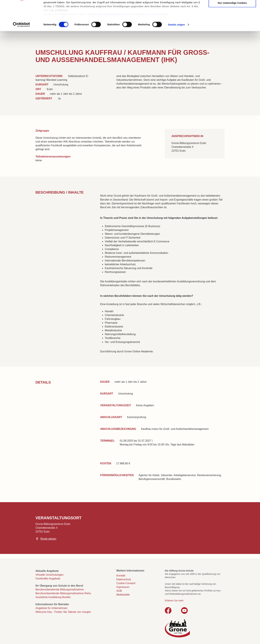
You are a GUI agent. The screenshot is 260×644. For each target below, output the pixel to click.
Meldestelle (123, 595)
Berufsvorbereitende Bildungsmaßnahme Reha (63, 593)
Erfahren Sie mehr (174, 601)
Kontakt (121, 576)
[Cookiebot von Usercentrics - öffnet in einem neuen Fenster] (21, 50)
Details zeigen (176, 50)
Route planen (48, 539)
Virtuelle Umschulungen (49, 575)
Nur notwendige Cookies (232, 29)
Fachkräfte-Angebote (48, 579)
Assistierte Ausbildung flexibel (53, 597)
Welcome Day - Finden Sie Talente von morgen (63, 612)
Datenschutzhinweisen (112, 40)
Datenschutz (124, 579)
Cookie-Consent (126, 583)
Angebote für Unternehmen (51, 608)
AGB (119, 591)
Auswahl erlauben (232, 18)
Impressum (147, 40)
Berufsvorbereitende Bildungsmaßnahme (60, 590)
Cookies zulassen (232, 8)
